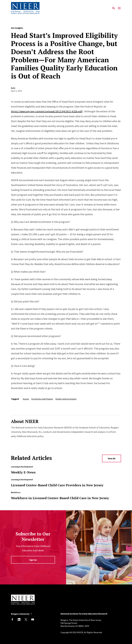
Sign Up (33, 560)
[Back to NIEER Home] (25, 8)
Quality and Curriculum (66, 399)
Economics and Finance (42, 399)
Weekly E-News (23, 472)
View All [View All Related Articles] (112, 458)
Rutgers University (20, 614)
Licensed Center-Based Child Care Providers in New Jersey (57, 485)
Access (26, 399)
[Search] (114, 8)
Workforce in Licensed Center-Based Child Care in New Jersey (60, 498)
